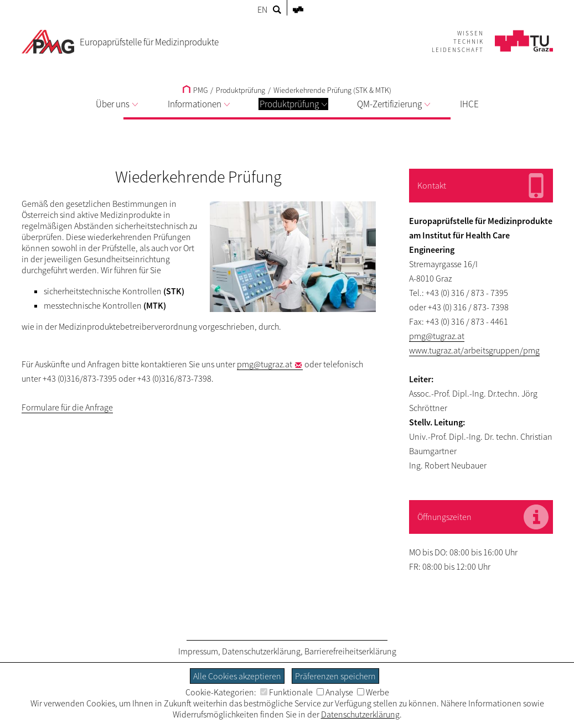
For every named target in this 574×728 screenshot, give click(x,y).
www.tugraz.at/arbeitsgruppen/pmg (474, 350)
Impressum (198, 651)
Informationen (199, 104)
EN (262, 9)
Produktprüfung (293, 104)
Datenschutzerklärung (261, 651)
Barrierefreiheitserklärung (350, 651)
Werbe (373, 692)
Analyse (335, 692)
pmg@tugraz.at (265, 364)
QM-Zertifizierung (394, 104)
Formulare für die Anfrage (67, 407)
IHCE (469, 104)
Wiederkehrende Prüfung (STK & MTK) (332, 90)
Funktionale (286, 692)
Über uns (117, 104)
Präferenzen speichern (335, 676)
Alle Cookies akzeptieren (237, 676)
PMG (195, 90)
